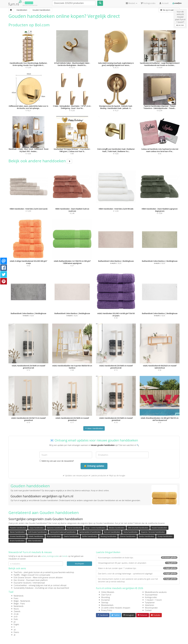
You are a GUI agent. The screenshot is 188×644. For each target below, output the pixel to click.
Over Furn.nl (106, 595)
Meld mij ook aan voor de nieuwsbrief (57, 461)
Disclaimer (106, 600)
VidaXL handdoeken (36, 536)
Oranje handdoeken (165, 536)
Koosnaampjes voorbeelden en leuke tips (138, 558)
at (15, 635)
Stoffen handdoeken (90, 536)
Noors (16, 609)
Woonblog (105, 597)
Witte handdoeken (35, 541)
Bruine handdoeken (17, 541)
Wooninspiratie (151, 608)
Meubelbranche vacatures (156, 592)
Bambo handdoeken (147, 536)
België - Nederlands (22, 601)
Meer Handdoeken (94, 428)
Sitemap (105, 603)
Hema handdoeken (131, 532)
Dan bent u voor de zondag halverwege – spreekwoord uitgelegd (138, 574)
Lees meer (180, 25)
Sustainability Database (24, 588)
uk (15, 630)
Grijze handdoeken (37, 528)
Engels (16, 624)
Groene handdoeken (18, 536)
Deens (16, 632)
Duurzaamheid (151, 595)
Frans (16, 598)
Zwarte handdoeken (71, 536)
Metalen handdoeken (117, 528)
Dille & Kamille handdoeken (138, 528)
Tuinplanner (150, 603)
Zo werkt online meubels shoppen (116, 608)
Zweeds (17, 611)
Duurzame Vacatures (23, 583)
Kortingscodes (151, 597)
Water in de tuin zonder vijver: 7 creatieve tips (138, 568)
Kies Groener (19, 580)
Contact (148, 610)
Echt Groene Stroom (22, 578)
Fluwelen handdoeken (18, 528)
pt (15, 622)
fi (14, 627)
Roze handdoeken (54, 536)
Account (164, 3)
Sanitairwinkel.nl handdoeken (90, 532)
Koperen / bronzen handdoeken (153, 532)
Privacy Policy (107, 610)
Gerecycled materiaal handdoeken (63, 532)
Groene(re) (29, 3)
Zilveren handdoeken (128, 536)
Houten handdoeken (159, 528)
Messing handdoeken (108, 536)
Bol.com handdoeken (112, 532)
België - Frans (19, 604)
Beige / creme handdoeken (96, 528)
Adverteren (149, 605)
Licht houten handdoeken (37, 532)
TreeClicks (18, 572)
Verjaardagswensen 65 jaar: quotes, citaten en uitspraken (138, 563)
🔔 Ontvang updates (94, 466)
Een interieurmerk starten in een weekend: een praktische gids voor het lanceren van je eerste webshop (138, 580)
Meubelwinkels (107, 605)
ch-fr (16, 617)
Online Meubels (108, 592)
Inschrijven (79, 564)
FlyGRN (17, 575)
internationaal (39, 583)
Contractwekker (20, 585)
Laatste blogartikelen (108, 552)
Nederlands (19, 596)
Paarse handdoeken (75, 528)
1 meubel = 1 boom (153, 600)
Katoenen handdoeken (55, 528)
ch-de (16, 614)
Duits (16, 619)
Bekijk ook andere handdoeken (40, 161)
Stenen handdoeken (17, 532)
